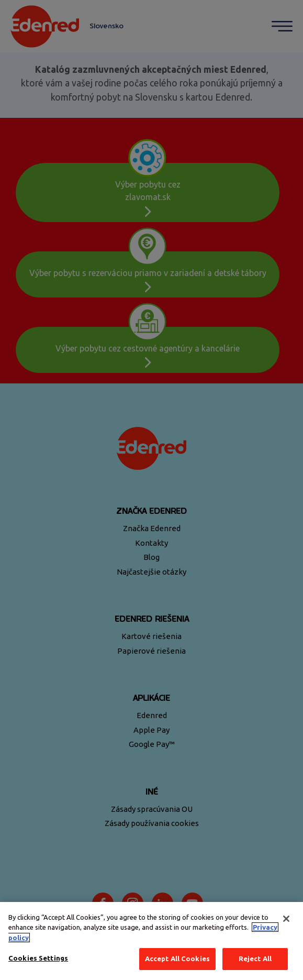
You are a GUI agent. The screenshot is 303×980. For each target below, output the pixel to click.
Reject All (255, 959)
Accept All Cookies (177, 959)
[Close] (286, 919)
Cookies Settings (38, 958)
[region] (151, 941)
